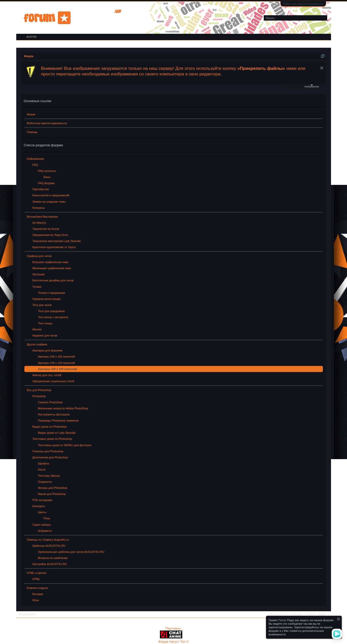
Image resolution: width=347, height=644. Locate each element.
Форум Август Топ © (173, 642)
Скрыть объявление (322, 68)
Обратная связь (279, 614)
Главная (310, 614)
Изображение (312, 86)
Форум (31, 114)
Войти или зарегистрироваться (303, 4)
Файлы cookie (295, 87)
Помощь (32, 132)
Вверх (322, 614)
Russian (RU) (27, 614)
